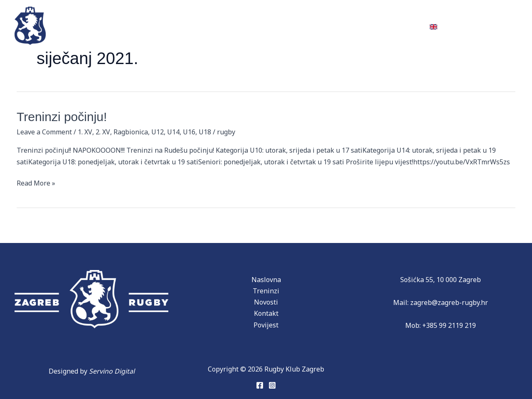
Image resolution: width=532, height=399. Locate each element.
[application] (214, 25)
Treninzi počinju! (62, 117)
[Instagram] (272, 385)
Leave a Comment (44, 132)
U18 (204, 132)
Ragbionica (130, 132)
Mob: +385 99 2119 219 (441, 325)
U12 (157, 132)
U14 (172, 132)
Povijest (198, 25)
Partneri (252, 25)
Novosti (300, 25)
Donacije (349, 25)
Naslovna (266, 280)
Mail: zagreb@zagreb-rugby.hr (441, 302)
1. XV (85, 132)
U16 (188, 132)
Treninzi (107, 25)
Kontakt (398, 25)
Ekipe (150, 25)
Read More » (36, 183)
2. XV (102, 132)
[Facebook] (260, 385)
